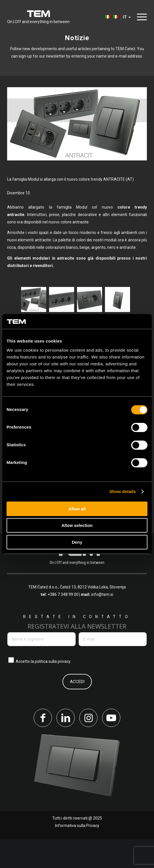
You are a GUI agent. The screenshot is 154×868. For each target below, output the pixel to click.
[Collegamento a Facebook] (43, 746)
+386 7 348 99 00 (63, 623)
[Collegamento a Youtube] (111, 746)
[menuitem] (105, 17)
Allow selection (77, 525)
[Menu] (140, 17)
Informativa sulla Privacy (77, 854)
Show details (123, 491)
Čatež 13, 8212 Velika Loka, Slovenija (93, 616)
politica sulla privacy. (53, 690)
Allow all (77, 509)
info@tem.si (102, 623)
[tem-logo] (38, 17)
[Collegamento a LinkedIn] (66, 746)
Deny (77, 542)
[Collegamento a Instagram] (88, 746)
